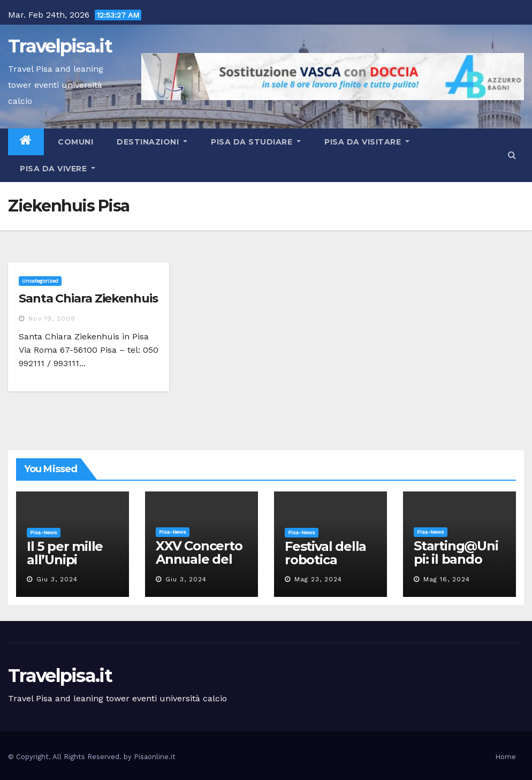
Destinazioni (152, 142)
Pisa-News (44, 532)
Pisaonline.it (155, 757)
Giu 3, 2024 (57, 579)
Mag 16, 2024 (447, 579)
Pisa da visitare (367, 142)
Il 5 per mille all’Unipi (65, 553)
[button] (512, 155)
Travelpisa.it (60, 46)
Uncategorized (40, 281)
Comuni (75, 142)
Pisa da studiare (256, 142)
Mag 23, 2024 (318, 579)
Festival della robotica (325, 553)
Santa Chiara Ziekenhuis (88, 298)
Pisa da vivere (58, 169)
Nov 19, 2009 (52, 319)
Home (506, 757)
